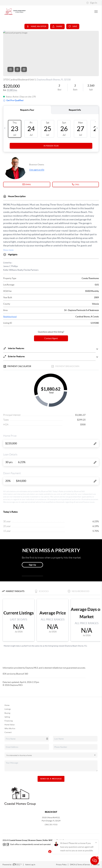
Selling (7, 717)
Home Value (9, 725)
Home (7, 705)
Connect (8, 732)
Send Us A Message (51, 779)
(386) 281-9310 (51, 825)
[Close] (96, 842)
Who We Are (10, 728)
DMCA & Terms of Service (80, 865)
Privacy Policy (61, 865)
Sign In (92, 3)
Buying (7, 713)
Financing (9, 721)
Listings (8, 709)
